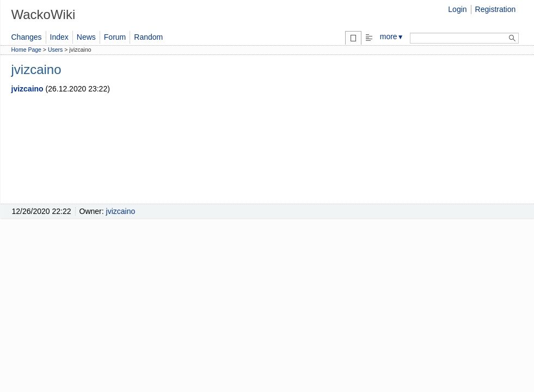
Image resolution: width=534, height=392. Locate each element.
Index (59, 37)
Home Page (26, 50)
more (392, 36)
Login (457, 9)
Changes (27, 37)
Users (55, 50)
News (86, 37)
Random (148, 37)
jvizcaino (27, 89)
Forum (115, 37)
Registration (496, 9)
